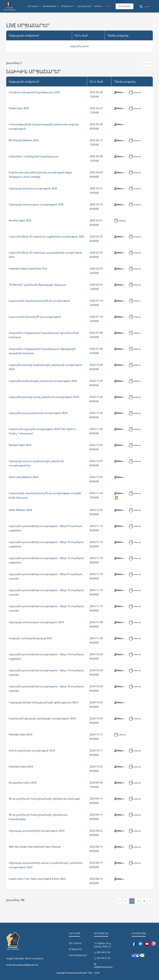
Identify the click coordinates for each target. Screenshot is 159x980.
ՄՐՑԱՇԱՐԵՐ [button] (67, 6)
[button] (147, 6)
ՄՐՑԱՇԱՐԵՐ (76, 949)
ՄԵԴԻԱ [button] (98, 6)
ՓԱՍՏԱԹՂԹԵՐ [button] (50, 6)
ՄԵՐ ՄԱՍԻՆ (75, 943)
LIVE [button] (109, 6)
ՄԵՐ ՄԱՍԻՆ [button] (33, 6)
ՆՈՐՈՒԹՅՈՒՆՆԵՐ (78, 955)
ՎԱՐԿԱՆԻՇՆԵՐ (85, 6)
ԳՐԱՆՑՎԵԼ (125, 6)
